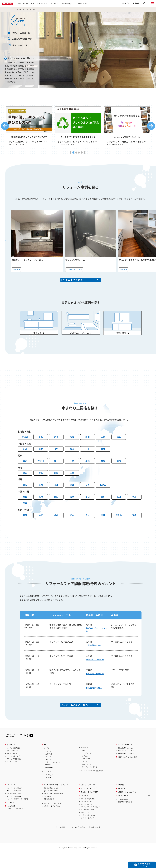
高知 (119, 508)
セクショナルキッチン (53, 777)
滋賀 (72, 496)
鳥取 (25, 508)
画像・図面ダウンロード (126, 769)
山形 (103, 448)
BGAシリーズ (87, 780)
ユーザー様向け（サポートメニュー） (56, 800)
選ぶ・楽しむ (31, 4)
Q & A (51, 806)
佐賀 (41, 526)
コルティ (48, 775)
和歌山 (103, 496)
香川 (103, 508)
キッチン (47, 763)
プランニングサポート (125, 760)
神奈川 (41, 472)
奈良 (88, 496)
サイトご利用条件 (61, 842)
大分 (88, 526)
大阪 (25, 496)
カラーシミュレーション (126, 766)
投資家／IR (121, 804)
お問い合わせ (53, 819)
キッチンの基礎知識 (13, 763)
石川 (88, 460)
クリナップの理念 (87, 817)
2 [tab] (73, 155)
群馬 (103, 472)
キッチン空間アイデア (14, 771)
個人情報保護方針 (95, 842)
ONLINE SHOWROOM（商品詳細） (92, 786)
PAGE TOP (78, 854)
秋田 (88, 448)
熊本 (72, 526)
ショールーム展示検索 (14, 812)
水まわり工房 (16, 822)
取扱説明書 (47, 812)
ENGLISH (126, 3)
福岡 (25, 526)
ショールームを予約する (15, 803)
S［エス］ (86, 771)
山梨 (41, 460)
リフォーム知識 (12, 777)
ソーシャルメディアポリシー (78, 842)
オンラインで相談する (14, 806)
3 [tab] (76, 155)
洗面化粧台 (84, 763)
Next (151, 127)
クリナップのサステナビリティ (91, 822)
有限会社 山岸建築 (95, 671)
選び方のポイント (12, 766)
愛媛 (25, 514)
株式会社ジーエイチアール (97, 641)
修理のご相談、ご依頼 (51, 803)
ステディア (49, 769)
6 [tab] (85, 155)
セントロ (48, 766)
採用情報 (121, 800)
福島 (119, 448)
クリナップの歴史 (87, 820)
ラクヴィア (49, 793)
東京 (25, 472)
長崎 (56, 526)
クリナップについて (91, 4)
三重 (72, 484)
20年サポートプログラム (52, 821)
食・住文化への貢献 (87, 825)
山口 (88, 508)
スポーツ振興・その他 (88, 830)
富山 (72, 460)
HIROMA (48, 780)
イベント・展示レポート (89, 833)
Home (19, 9)
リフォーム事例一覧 (21, 33)
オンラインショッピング (89, 804)
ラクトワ (85, 777)
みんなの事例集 (12, 769)
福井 (103, 460)
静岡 (56, 484)
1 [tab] (71, 155)
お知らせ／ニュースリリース (127, 807)
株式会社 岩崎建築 (95, 685)
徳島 (134, 508)
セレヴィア (49, 790)
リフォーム (62, 4)
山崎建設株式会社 (94, 656)
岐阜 (41, 484)
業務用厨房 (49, 783)
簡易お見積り (126, 763)
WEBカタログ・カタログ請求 (127, 772)
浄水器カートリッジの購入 (89, 807)
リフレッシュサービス (88, 800)
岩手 (56, 448)
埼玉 (56, 472)
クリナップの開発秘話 (14, 774)
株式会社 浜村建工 (94, 699)
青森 (41, 448)
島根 (41, 508)
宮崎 (103, 526)
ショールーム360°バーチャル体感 (17, 814)
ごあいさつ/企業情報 (88, 814)
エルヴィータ (87, 769)
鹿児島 (119, 526)
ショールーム (50, 4)
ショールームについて (14, 809)
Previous (5, 127)
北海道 (25, 448)
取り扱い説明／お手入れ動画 (53, 809)
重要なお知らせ (49, 814)
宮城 (72, 448)
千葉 (72, 472)
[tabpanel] (29, 129)
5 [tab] (82, 155)
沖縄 (134, 526)
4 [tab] (79, 155)
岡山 (56, 508)
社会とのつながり (87, 828)
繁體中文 (136, 3)
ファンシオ (86, 774)
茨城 (88, 472)
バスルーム (47, 787)
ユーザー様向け (75, 4)
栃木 (119, 472)
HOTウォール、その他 (90, 782)
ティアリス (86, 766)
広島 (72, 508)
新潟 (25, 460)
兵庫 (56, 496)
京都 (41, 496)
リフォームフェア (20, 45)
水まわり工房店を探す (22, 39)
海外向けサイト (123, 811)
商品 (45, 760)
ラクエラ (48, 772)
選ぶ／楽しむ (11, 760)
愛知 (25, 484)
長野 (56, 460)
